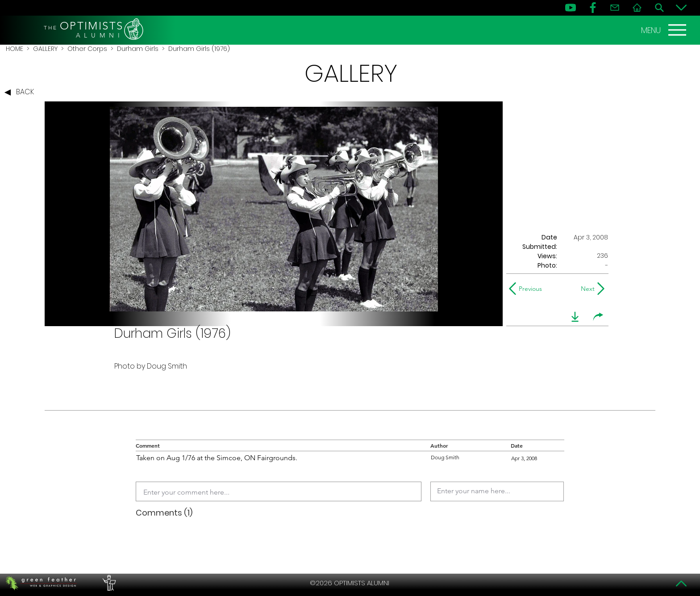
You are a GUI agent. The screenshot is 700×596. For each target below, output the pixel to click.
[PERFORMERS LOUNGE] (108, 583)
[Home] (637, 8)
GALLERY (45, 49)
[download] (575, 317)
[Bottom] (681, 8)
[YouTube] (571, 8)
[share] (598, 317)
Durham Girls (138, 49)
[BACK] (21, 92)
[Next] (586, 289)
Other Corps (87, 49)
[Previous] (527, 289)
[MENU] (665, 30)
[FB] (593, 8)
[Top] (681, 583)
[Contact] (615, 8)
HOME (15, 49)
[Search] (659, 8)
